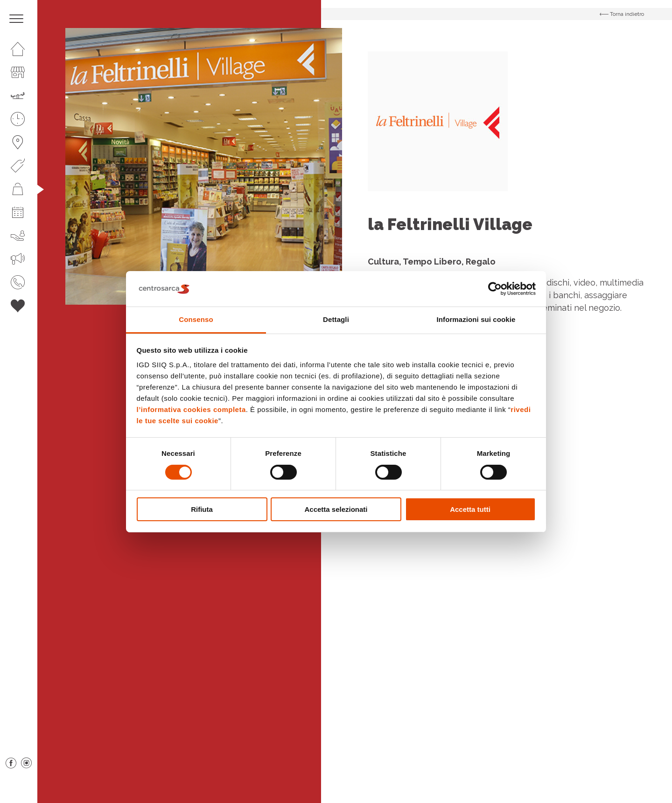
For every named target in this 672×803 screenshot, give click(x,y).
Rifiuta (202, 509)
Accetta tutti (470, 509)
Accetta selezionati (336, 509)
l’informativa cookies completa (191, 409)
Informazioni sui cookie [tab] (476, 319)
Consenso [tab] (196, 319)
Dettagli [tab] (336, 319)
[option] (204, 166)
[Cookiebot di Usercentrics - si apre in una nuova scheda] (495, 289)
